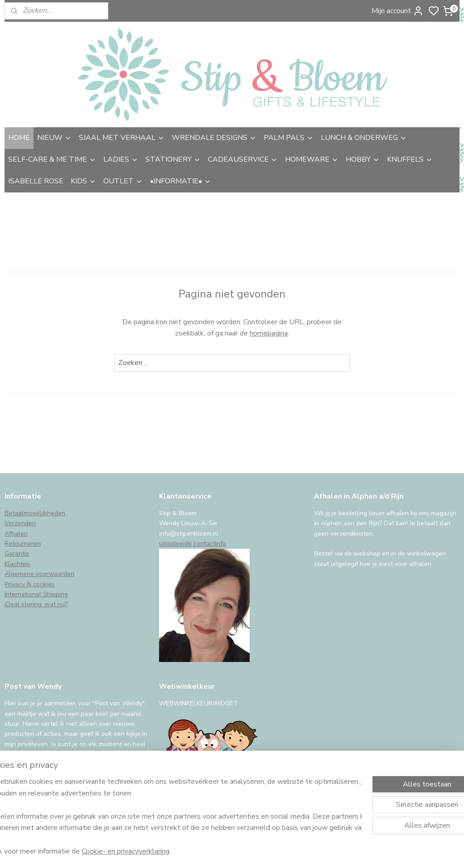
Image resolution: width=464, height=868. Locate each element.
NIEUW (54, 138)
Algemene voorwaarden (39, 574)
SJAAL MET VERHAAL (122, 138)
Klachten (17, 564)
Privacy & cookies (30, 584)
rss (297, 851)
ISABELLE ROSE (36, 181)
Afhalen (16, 534)
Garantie (17, 554)
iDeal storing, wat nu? (36, 604)
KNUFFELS (410, 159)
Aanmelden (30, 777)
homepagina (269, 333)
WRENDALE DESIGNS (214, 138)
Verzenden (20, 523)
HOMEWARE (312, 159)
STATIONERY (173, 159)
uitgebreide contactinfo (193, 544)
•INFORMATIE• (181, 181)
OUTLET (123, 181)
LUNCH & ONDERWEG (364, 138)
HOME (19, 138)
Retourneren (23, 544)
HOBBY (363, 159)
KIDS (83, 181)
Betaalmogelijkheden (35, 513)
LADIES (121, 159)
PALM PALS (289, 138)
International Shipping (36, 594)
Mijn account (398, 11)
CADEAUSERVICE (243, 159)
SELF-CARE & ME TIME (52, 159)
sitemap (281, 851)
